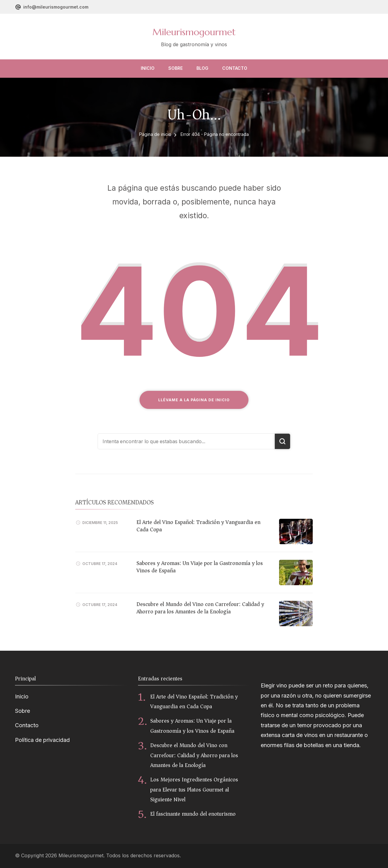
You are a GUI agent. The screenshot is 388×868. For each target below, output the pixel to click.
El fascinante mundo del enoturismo (193, 814)
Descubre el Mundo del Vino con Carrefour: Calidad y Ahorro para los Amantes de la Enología (200, 608)
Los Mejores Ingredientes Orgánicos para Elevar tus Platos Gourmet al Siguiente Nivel (194, 789)
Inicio (148, 68)
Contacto (235, 68)
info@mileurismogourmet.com (56, 7)
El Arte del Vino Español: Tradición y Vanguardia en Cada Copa (198, 526)
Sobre (175, 68)
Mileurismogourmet (194, 32)
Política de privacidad (42, 740)
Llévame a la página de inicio (194, 400)
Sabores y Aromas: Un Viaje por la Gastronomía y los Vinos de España (200, 567)
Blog (202, 68)
